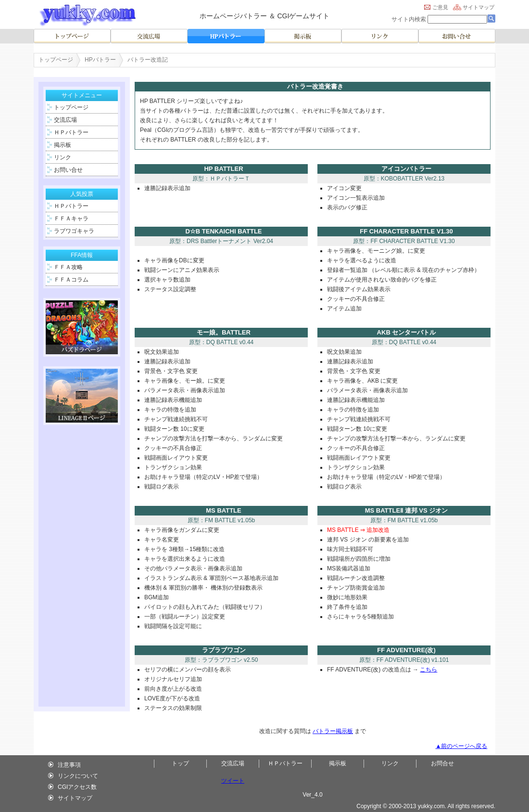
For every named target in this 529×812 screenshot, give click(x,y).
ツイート (233, 781)
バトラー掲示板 (333, 731)
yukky (425, 806)
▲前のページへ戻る (461, 746)
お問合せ (442, 763)
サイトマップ (479, 7)
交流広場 (64, 120)
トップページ (56, 60)
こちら (428, 670)
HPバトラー (100, 60)
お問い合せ (67, 170)
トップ (180, 763)
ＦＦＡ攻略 (67, 267)
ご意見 (440, 7)
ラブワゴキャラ (72, 231)
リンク (61, 157)
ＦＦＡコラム (69, 280)
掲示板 (61, 145)
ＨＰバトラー (69, 132)
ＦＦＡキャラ (69, 219)
